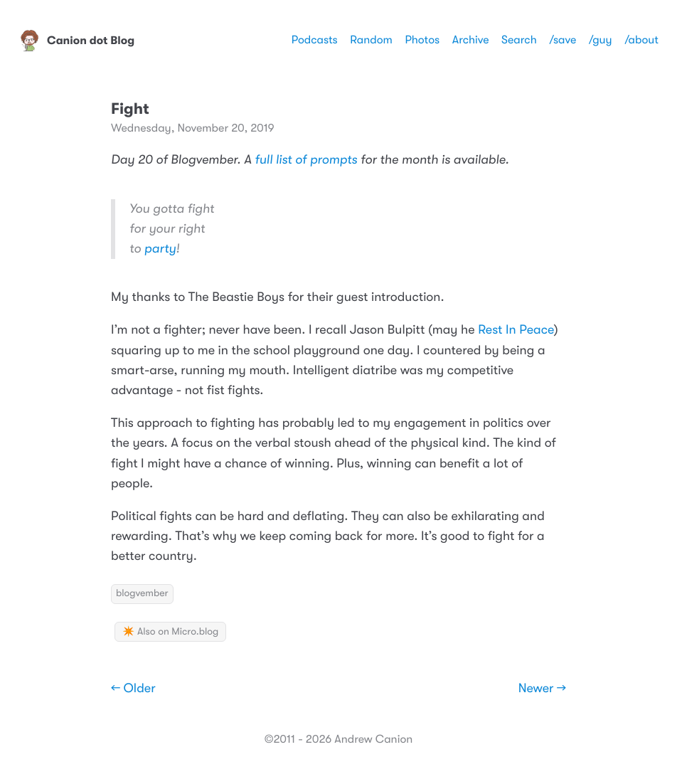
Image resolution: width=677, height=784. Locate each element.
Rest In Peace (516, 330)
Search (519, 40)
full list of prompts (306, 160)
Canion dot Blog (76, 41)
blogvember (142, 593)
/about (641, 40)
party (160, 249)
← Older (133, 689)
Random (371, 40)
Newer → (542, 689)
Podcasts (315, 40)
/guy (601, 40)
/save (563, 40)
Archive (471, 40)
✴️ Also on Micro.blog (170, 632)
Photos (422, 40)
